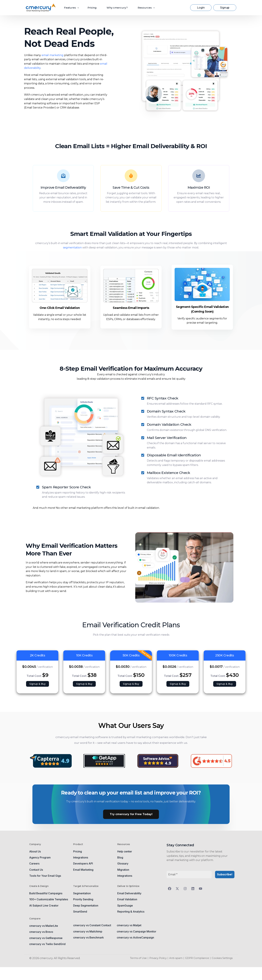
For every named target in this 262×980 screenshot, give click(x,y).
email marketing (53, 55)
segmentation (72, 247)
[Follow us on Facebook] (170, 888)
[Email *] (189, 874)
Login (201, 8)
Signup (225, 8)
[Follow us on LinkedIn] (194, 888)
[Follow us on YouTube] (201, 888)
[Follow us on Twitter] (178, 888)
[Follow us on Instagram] (186, 888)
